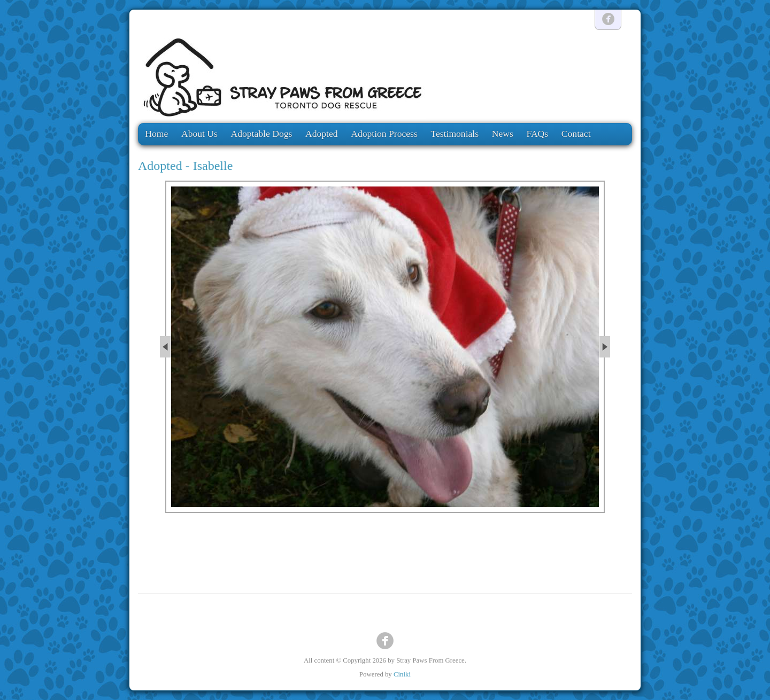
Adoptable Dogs (262, 134)
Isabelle (213, 166)
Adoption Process (384, 134)
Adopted (322, 134)
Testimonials (455, 134)
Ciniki (402, 674)
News (503, 134)
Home (156, 134)
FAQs (537, 134)
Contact (576, 134)
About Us (199, 134)
